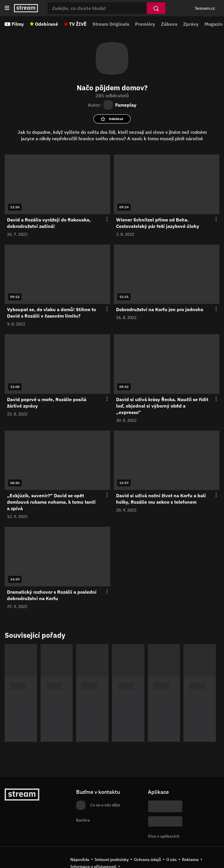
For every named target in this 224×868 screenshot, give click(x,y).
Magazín (214, 24)
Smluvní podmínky (112, 860)
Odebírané (47, 24)
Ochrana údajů (147, 860)
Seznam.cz (205, 8)
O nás (171, 860)
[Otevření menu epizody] (104, 219)
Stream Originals (111, 24)
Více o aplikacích (164, 836)
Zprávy (191, 24)
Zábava (169, 24)
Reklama (190, 860)
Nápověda (80, 860)
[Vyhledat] (156, 8)
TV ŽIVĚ (78, 24)
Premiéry (145, 24)
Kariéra (83, 820)
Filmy (18, 24)
